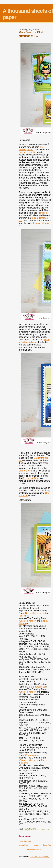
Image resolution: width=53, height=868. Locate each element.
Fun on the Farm (31, 478)
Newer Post (23, 845)
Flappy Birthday (41, 223)
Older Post (47, 845)
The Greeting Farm (31, 148)
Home (35, 845)
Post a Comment (25, 841)
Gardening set (32, 755)
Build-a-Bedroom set (36, 613)
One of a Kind (26, 471)
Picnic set (43, 213)
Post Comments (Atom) (39, 857)
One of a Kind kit (27, 152)
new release (32, 830)
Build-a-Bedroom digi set (34, 341)
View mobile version (35, 849)
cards (26, 830)
